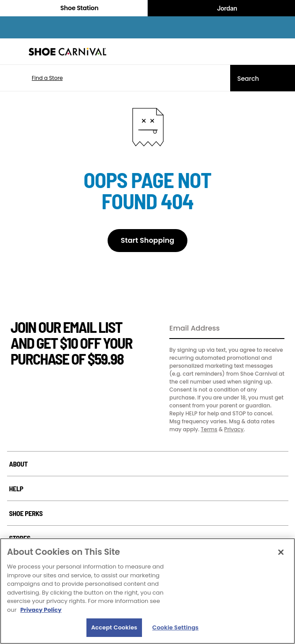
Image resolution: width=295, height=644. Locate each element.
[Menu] (13, 52)
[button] (34, 78)
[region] (147, 591)
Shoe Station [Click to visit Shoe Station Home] (74, 8)
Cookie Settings (175, 627)
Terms (209, 429)
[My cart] (284, 52)
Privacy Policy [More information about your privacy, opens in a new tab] (41, 610)
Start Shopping (147, 240)
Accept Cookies (114, 627)
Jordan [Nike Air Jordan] (221, 8)
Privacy (234, 429)
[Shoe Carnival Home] (67, 52)
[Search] (263, 78)
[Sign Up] (275, 329)
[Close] (281, 552)
